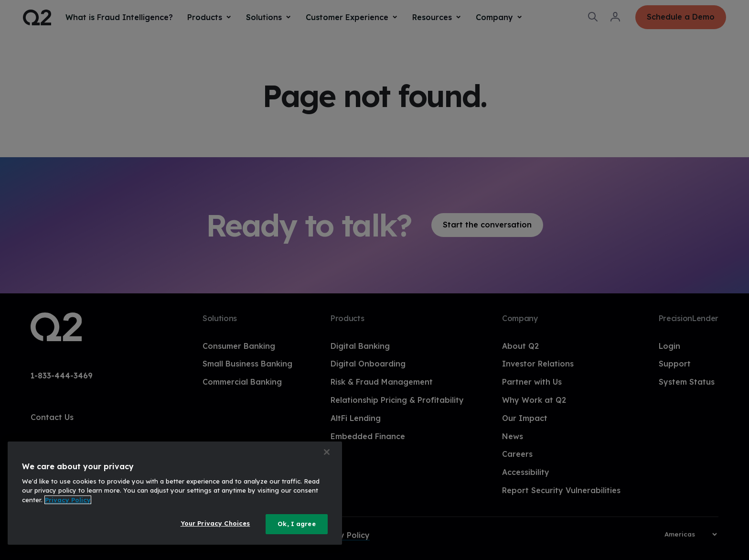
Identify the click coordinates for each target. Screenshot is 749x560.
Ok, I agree (296, 524)
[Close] (327, 452)
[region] (175, 493)
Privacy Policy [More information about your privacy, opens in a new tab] (68, 500)
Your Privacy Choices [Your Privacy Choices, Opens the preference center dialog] (215, 523)
